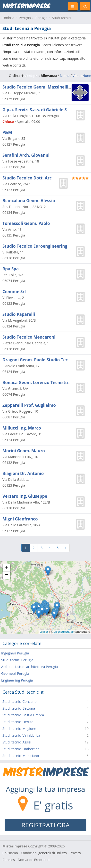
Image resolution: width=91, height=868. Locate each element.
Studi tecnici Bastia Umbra (23, 715)
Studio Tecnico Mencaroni (29, 337)
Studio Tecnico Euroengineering (35, 246)
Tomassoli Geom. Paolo (26, 223)
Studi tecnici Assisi (17, 742)
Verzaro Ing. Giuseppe (25, 496)
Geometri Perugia (15, 673)
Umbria (8, 18)
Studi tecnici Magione (19, 729)
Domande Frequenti (34, 860)
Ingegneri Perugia (15, 653)
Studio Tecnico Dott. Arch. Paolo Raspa (42, 178)
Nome (65, 76)
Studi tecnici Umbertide (21, 749)
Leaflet (44, 632)
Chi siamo (10, 853)
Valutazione (82, 76)
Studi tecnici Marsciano (21, 756)
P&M (7, 132)
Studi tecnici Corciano (20, 701)
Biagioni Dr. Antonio (23, 473)
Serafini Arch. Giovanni (26, 155)
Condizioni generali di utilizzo (44, 853)
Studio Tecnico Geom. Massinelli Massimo (45, 87)
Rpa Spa (11, 269)
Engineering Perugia (17, 680)
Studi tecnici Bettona (19, 708)
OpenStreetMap (64, 632)
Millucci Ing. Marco (22, 428)
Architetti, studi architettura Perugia (29, 667)
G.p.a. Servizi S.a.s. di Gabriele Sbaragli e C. (46, 110)
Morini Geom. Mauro (24, 451)
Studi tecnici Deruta (18, 722)
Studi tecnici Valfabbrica (21, 735)
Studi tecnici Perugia (17, 660)
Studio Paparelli (19, 314)
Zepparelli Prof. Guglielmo (29, 405)
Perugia (25, 18)
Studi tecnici (62, 18)
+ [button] (7, 568)
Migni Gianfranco (20, 519)
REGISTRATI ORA (45, 825)
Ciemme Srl (14, 292)
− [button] (7, 575)
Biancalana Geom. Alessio (29, 201)
